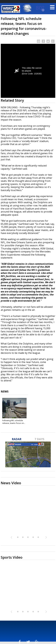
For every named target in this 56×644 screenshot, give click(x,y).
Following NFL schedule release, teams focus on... (14, 422)
